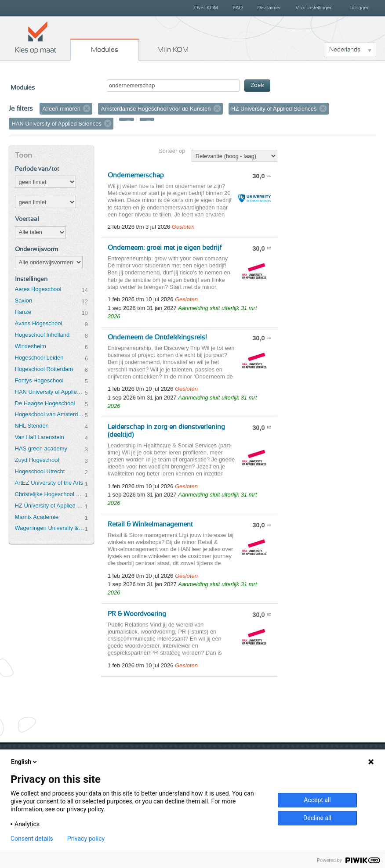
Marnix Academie (37, 517)
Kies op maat (36, 37)
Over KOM (206, 7)
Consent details (32, 839)
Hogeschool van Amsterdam (50, 414)
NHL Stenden (32, 426)
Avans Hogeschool (39, 323)
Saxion (24, 301)
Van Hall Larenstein (40, 437)
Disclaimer (269, 7)
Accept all (317, 800)
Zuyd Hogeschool (37, 460)
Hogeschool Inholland (42, 335)
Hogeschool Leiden (39, 358)
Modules (105, 50)
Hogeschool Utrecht (40, 471)
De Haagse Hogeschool (45, 403)
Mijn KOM (173, 50)
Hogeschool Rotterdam (44, 369)
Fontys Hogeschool (39, 380)
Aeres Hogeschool (38, 289)
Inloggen (360, 7)
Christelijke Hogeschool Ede (50, 494)
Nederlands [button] (345, 50)
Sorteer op (172, 151)
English (25, 762)
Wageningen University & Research (50, 528)
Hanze (23, 312)
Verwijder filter (87, 108)
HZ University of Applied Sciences (50, 506)
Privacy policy (86, 839)
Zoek (257, 85)
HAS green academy (41, 448)
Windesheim (31, 346)
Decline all (317, 818)
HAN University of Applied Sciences (50, 392)
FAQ (238, 7)
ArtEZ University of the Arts (49, 483)
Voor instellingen (314, 7)
